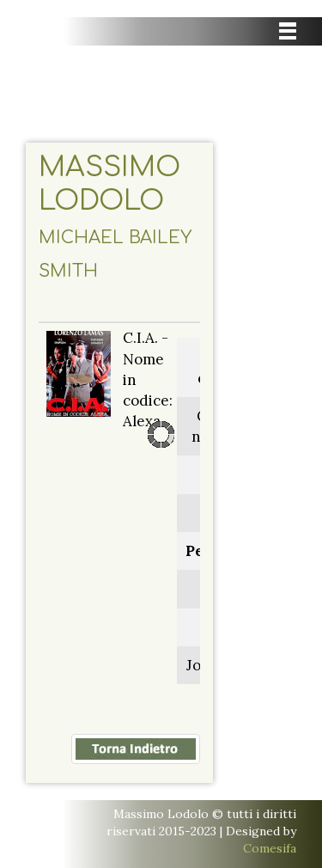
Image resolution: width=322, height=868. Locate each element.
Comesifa (270, 848)
